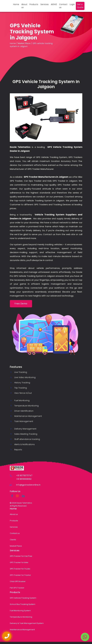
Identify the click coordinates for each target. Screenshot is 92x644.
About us (24, 6)
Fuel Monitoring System (20, 611)
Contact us (63, 6)
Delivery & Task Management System (27, 623)
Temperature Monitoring (21, 617)
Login (72, 4)
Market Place (24, 43)
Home (16, 4)
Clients (13, 540)
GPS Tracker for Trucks (20, 569)
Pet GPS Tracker (17, 588)
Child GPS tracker (18, 581)
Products (34, 4)
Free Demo (21, 304)
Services (45, 4)
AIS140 (54, 4)
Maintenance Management (22, 630)
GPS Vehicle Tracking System (23, 598)
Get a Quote (80, 6)
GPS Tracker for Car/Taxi (21, 556)
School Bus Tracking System (23, 604)
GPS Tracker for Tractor (20, 575)
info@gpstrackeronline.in (28, 485)
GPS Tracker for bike (19, 562)
